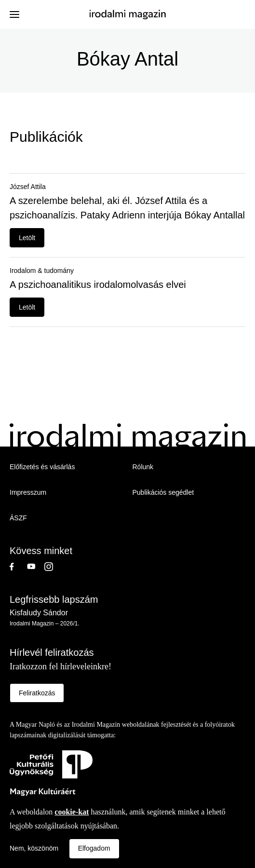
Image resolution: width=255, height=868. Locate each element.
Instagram (53, 567)
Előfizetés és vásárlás (42, 467)
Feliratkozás (37, 693)
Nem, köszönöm (34, 848)
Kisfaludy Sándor (39, 613)
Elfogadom (94, 848)
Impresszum (28, 492)
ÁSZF (18, 518)
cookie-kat (72, 812)
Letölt (27, 238)
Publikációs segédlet (163, 492)
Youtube (36, 567)
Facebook (18, 567)
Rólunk (143, 467)
